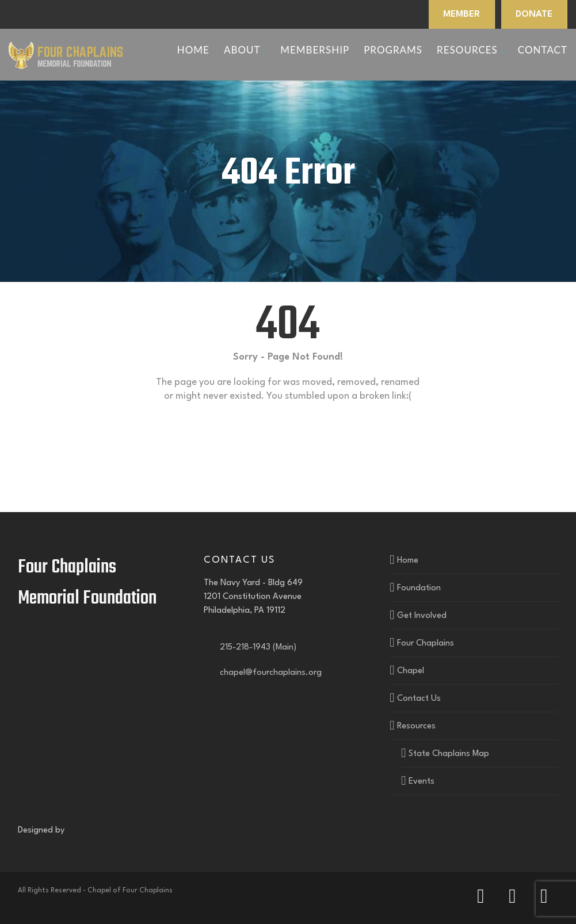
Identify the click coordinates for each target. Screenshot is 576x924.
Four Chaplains (426, 644)
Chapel (411, 671)
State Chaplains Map (449, 754)
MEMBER (461, 14)
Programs (393, 50)
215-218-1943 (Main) (256, 648)
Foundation (419, 588)
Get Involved (422, 616)
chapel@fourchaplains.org (268, 673)
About (245, 50)
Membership (315, 50)
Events (421, 782)
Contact (543, 50)
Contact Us (419, 699)
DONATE (534, 14)
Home (193, 50)
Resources (470, 50)
